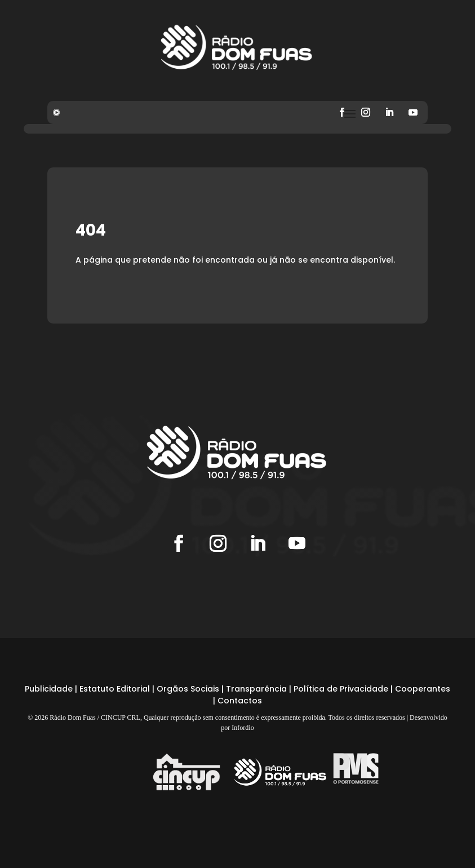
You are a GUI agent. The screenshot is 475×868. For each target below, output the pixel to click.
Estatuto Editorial (115, 689)
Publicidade (49, 689)
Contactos (240, 701)
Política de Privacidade (341, 689)
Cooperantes (423, 689)
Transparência (256, 689)
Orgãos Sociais (188, 689)
